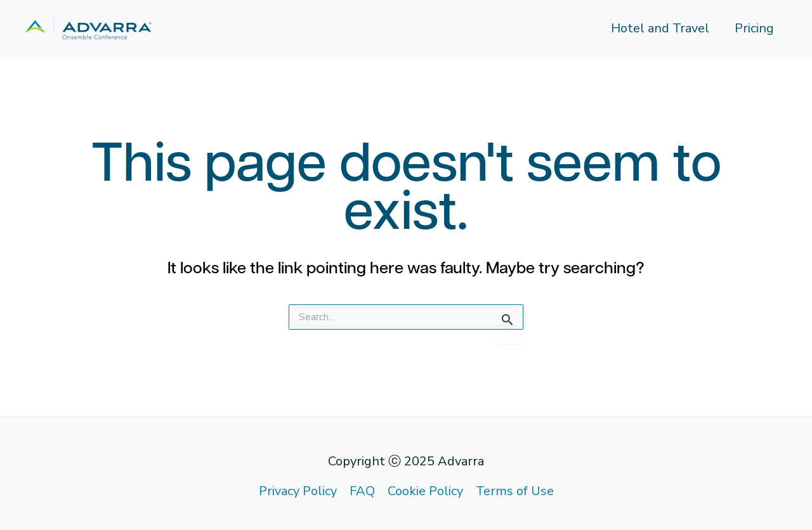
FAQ (362, 491)
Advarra (461, 461)
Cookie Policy (425, 491)
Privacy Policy (298, 491)
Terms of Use (515, 491)
